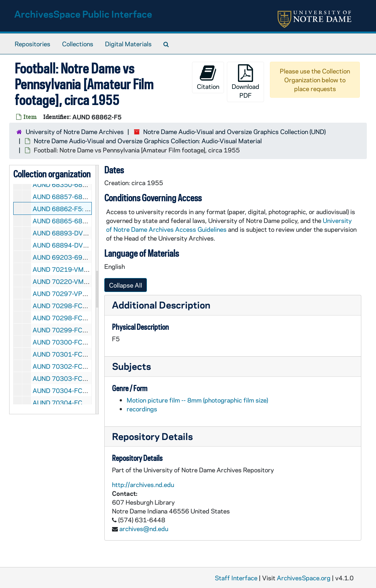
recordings (142, 409)
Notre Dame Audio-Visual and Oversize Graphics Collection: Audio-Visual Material (148, 141)
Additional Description (161, 305)
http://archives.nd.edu (143, 484)
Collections (78, 44)
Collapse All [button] (126, 285)
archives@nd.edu (144, 529)
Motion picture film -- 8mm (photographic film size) (197, 400)
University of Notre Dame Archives (75, 131)
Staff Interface (236, 578)
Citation (208, 77)
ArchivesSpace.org (304, 578)
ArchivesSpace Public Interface (83, 14)
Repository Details (152, 436)
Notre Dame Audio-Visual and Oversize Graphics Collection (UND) (234, 131)
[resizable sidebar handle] (97, 290)
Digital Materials (128, 44)
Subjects (131, 366)
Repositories (32, 44)
